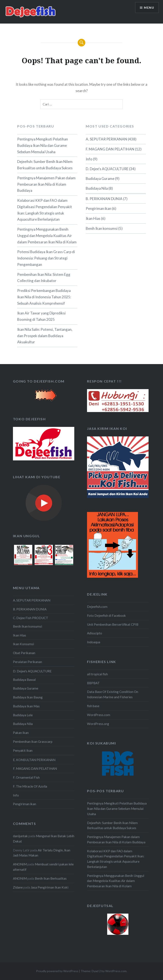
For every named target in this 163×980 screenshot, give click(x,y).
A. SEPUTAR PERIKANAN (106, 139)
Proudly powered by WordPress (57, 971)
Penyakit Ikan (23, 750)
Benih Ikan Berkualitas (51, 878)
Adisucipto (95, 633)
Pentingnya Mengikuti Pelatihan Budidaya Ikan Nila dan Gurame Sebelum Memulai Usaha (43, 145)
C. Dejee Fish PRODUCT (31, 618)
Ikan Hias (93, 218)
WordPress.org (98, 724)
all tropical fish (97, 674)
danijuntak (20, 836)
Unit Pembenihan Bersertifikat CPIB (113, 624)
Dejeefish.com (97, 607)
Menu (149, 8)
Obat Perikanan (24, 653)
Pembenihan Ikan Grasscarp (33, 742)
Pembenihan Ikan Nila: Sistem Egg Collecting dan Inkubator (44, 278)
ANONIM (20, 864)
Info (89, 159)
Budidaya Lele (23, 715)
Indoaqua (94, 642)
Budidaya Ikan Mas (26, 706)
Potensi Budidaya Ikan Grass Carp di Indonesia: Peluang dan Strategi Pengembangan (46, 258)
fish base (93, 706)
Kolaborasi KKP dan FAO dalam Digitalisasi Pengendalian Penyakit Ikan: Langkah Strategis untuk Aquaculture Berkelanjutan (45, 210)
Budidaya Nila (97, 188)
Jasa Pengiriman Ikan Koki (50, 887)
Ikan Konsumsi (23, 644)
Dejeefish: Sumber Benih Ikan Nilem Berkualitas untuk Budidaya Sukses (45, 165)
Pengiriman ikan (98, 208)
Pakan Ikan (21, 733)
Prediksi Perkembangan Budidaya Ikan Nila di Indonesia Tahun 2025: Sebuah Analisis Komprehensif (44, 297)
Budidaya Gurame (100, 179)
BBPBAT (93, 683)
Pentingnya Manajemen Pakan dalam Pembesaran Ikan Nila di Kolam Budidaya (46, 184)
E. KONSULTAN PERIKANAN (34, 760)
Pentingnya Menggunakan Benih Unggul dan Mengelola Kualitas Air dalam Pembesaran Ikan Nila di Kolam (47, 236)
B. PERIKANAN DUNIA (104, 199)
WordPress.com (99, 715)
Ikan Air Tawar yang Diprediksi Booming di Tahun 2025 (41, 316)
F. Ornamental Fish (26, 777)
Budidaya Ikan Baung (28, 697)
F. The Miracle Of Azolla (30, 786)
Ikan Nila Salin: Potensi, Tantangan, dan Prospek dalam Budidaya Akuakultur (45, 336)
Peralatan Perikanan (27, 662)
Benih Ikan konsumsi (102, 228)
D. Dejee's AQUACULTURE (107, 169)
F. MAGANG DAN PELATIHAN (110, 149)
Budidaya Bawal (24, 680)
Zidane (18, 887)
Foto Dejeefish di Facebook (106, 615)
